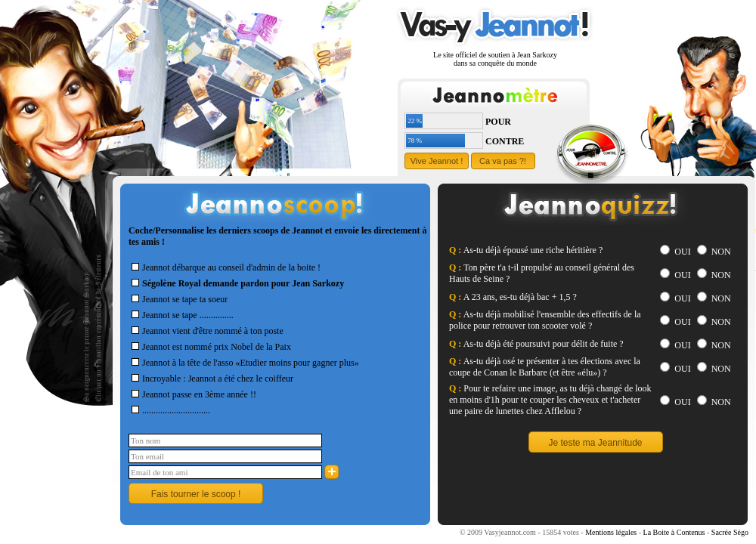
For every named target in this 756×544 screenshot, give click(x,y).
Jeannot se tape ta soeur (178, 299)
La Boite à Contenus (674, 532)
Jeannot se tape (164, 315)
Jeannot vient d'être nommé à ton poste (206, 331)
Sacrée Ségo (730, 532)
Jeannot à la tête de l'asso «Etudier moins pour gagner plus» (244, 363)
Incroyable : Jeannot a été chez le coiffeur (211, 379)
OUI (675, 252)
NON (714, 252)
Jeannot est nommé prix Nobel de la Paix (210, 347)
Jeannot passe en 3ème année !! (192, 394)
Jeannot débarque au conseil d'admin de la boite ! (225, 267)
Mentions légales (611, 532)
